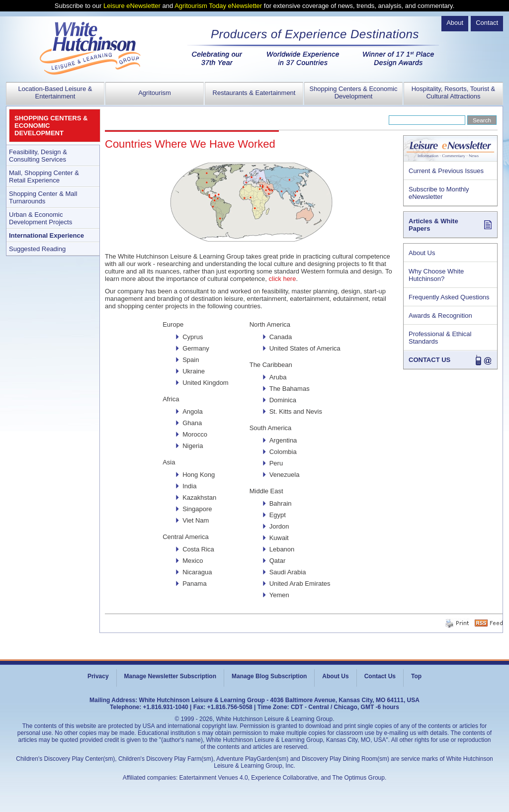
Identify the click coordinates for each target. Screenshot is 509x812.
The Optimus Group (359, 778)
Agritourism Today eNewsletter (218, 6)
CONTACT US (429, 360)
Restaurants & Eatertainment (254, 93)
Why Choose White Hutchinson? (436, 275)
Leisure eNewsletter (132, 6)
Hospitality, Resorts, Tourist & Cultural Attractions (454, 92)
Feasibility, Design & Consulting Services (38, 156)
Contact (487, 23)
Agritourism (155, 93)
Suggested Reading (37, 249)
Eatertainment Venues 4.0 (214, 778)
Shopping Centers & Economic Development (353, 92)
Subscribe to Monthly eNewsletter (439, 193)
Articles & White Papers (433, 225)
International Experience (46, 235)
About (455, 23)
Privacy (98, 676)
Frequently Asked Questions (449, 297)
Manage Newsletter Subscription (170, 676)
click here (283, 279)
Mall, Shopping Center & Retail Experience (44, 177)
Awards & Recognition (440, 316)
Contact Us (380, 676)
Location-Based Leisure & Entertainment (55, 92)
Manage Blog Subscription (269, 676)
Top (416, 676)
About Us (422, 253)
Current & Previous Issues (446, 171)
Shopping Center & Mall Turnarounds (43, 197)
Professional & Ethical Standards (440, 338)
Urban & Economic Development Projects (41, 218)
